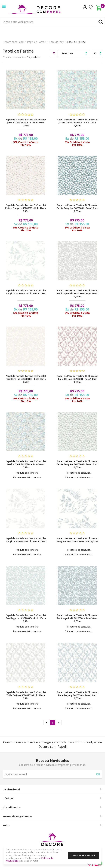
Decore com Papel (13, 42)
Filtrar (54, 53)
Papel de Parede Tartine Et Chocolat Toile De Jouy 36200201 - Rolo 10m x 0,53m (77, 695)
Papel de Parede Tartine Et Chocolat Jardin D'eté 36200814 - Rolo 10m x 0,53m (26, 123)
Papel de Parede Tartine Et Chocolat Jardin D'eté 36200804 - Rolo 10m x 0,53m (77, 123)
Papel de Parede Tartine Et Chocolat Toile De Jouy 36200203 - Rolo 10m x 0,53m (77, 379)
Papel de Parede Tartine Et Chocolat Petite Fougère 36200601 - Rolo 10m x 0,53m (77, 208)
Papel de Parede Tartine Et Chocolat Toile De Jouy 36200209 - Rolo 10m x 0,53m (26, 695)
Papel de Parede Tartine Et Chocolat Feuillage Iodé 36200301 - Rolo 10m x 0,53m (77, 618)
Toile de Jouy (56, 42)
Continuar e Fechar (83, 855)
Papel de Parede (36, 42)
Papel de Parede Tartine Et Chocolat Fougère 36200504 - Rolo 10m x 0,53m (26, 292)
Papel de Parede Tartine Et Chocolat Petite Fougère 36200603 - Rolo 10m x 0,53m (26, 208)
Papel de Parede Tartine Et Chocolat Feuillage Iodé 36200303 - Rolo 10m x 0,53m (26, 379)
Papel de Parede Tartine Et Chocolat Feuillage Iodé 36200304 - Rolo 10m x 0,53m (26, 618)
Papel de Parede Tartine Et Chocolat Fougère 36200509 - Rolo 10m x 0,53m (26, 540)
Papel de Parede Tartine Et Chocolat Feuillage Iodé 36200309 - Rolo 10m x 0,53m (77, 293)
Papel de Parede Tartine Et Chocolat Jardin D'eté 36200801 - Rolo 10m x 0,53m (26, 464)
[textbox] (52, 22)
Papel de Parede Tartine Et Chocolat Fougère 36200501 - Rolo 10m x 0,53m (77, 540)
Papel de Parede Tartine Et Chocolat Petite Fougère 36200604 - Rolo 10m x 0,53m (77, 464)
